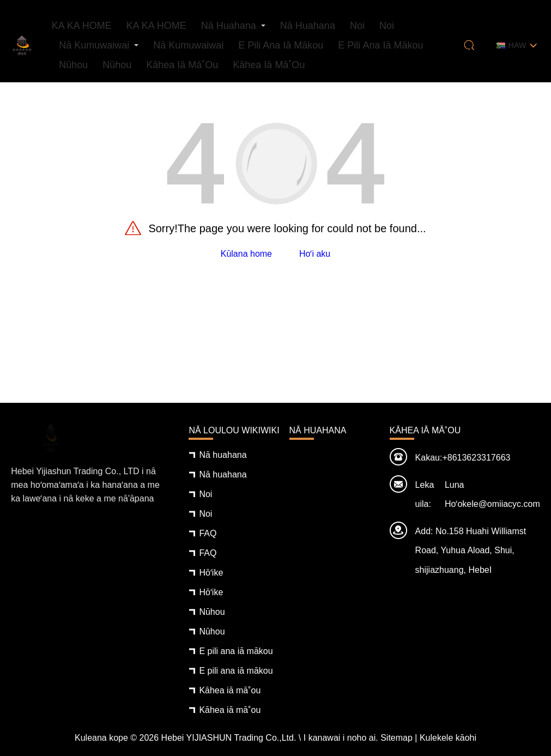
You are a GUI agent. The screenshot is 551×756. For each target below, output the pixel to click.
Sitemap (396, 738)
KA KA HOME (82, 26)
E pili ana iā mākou (281, 45)
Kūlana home (246, 254)
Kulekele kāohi (448, 738)
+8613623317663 (476, 458)
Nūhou (73, 65)
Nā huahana (229, 26)
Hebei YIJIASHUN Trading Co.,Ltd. (229, 738)
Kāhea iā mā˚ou (182, 65)
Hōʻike (211, 573)
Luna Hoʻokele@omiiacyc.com (492, 494)
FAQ (208, 533)
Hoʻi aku (315, 254)
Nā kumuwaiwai (94, 45)
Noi (357, 26)
